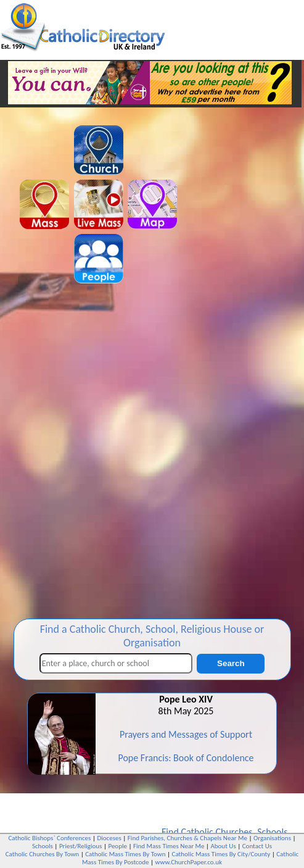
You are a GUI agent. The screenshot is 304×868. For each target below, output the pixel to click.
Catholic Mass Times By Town (125, 854)
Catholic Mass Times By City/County (221, 854)
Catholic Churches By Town (42, 854)
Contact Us (257, 846)
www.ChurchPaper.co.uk (189, 862)
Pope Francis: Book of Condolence (186, 758)
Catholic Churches (216, 832)
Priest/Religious (81, 846)
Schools (272, 832)
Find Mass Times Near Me (169, 846)
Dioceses (109, 838)
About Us (223, 846)
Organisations (272, 838)
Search (231, 663)
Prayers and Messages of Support (186, 734)
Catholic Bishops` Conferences (50, 838)
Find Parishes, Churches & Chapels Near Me (187, 838)
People (117, 846)
